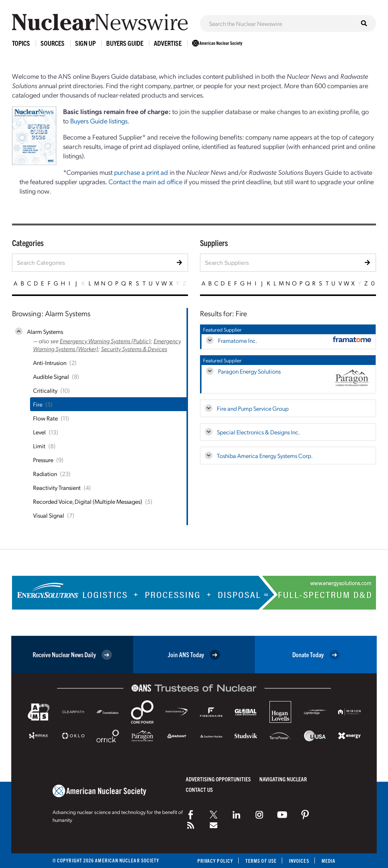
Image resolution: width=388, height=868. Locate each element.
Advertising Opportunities (218, 779)
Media (329, 861)
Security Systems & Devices (134, 349)
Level (39, 432)
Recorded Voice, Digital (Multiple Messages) (88, 501)
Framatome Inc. (238, 340)
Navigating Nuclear (283, 779)
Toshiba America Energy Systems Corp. (265, 456)
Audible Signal (51, 376)
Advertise (168, 43)
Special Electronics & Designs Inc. (258, 432)
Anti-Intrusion (50, 363)
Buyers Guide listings (99, 121)
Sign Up (85, 43)
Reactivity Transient (57, 487)
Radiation (45, 474)
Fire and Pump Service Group (253, 408)
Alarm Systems (45, 331)
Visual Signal (49, 515)
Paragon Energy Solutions (249, 371)
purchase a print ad (141, 172)
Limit (39, 446)
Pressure (43, 460)
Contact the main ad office (145, 181)
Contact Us (199, 789)
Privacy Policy (215, 861)
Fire (38, 404)
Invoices (299, 861)
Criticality (45, 390)
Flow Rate (45, 418)
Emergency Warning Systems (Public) (105, 341)
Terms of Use (261, 861)
